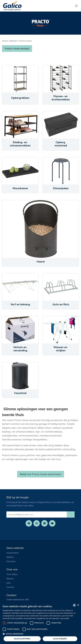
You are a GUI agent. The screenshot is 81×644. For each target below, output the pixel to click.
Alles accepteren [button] (22, 639)
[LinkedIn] (44, 523)
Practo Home (25, 41)
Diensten (11, 561)
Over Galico (12, 574)
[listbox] (74, 605)
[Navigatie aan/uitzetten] (76, 6)
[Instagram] (37, 523)
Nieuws (10, 579)
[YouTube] (52, 523)
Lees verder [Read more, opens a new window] (65, 618)
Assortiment (13, 553)
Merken (13, 41)
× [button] (78, 605)
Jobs (9, 583)
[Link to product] (20, 79)
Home (5, 41)
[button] (71, 515)
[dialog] (40, 623)
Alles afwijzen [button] (60, 639)
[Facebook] (29, 523)
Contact (10, 587)
